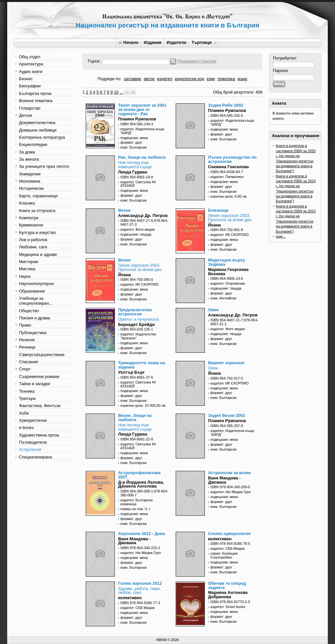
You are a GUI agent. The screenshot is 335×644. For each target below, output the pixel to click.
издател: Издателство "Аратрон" (138, 336)
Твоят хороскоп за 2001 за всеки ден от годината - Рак (142, 109)
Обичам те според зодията (227, 585)
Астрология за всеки (229, 473)
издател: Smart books (228, 607)
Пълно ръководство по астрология (232, 159)
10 (116, 92)
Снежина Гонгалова (228, 167)
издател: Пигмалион (227, 177)
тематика (226, 79)
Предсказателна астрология (135, 312)
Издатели (176, 42)
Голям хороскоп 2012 (140, 583)
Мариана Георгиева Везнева (228, 272)
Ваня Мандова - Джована (224, 480)
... (122, 92)
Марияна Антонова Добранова (228, 595)
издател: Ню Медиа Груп (231, 492)
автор (149, 79)
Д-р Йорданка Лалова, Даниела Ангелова (141, 484)
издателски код (189, 79)
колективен (220, 539)
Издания (152, 42)
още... (281, 236)
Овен (213, 310)
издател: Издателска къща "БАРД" (142, 131)
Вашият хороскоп (226, 363)
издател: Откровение (228, 283)
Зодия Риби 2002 (226, 105)
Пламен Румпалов (137, 119)
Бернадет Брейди (136, 324)
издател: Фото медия (138, 229)
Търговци (204, 42)
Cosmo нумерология (229, 534)
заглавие (133, 79)
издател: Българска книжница (137, 502)
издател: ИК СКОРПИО (229, 235)
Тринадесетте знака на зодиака (141, 365)
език (211, 79)
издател (165, 79)
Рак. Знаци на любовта (142, 157)
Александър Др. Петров (143, 215)
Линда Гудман (133, 172)
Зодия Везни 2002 (227, 415)
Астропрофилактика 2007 (139, 475)
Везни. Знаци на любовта (135, 418)
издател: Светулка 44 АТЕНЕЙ (138, 184)
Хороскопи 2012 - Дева (141, 534)
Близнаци (218, 210)
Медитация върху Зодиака (227, 262)
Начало (128, 42)
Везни (124, 210)
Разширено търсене (197, 61)
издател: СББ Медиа (228, 548)
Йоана (214, 225)
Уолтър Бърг (131, 372)
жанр (242, 79)
